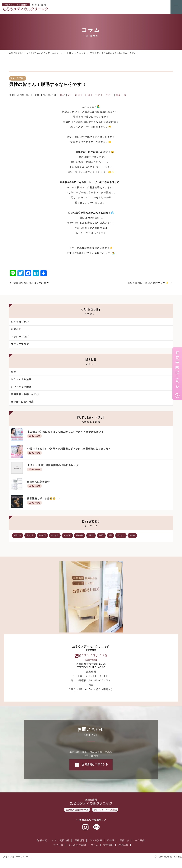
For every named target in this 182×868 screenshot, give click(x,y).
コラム (78, 53)
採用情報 (108, 845)
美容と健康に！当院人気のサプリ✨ (148, 283)
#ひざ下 (67, 535)
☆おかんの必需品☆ (99, 485)
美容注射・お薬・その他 (25, 394)
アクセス (58, 845)
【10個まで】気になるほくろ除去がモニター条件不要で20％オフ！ (99, 435)
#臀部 (91, 535)
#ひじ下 (43, 535)
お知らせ (16, 329)
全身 (118, 95)
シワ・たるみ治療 (21, 387)
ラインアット (96, 827)
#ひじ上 (30, 535)
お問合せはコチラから (95, 764)
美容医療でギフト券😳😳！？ (99, 501)
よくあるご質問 (77, 845)
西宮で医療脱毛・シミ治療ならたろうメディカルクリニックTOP (40, 53)
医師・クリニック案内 (132, 840)
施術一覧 (42, 840)
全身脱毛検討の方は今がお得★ (31, 283)
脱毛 (63, 95)
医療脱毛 (80, 840)
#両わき (18, 535)
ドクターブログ (20, 337)
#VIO (101, 535)
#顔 (110, 535)
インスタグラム (86, 827)
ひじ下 (110, 95)
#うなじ (121, 535)
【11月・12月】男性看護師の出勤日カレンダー (99, 468)
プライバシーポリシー (16, 857)
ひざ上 (79, 95)
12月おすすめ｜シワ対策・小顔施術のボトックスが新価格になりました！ (99, 451)
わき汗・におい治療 (22, 402)
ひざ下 (89, 95)
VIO (70, 95)
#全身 (132, 535)
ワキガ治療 (96, 840)
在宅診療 (124, 845)
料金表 (111, 840)
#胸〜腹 (80, 535)
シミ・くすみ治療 (21, 379)
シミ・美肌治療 (61, 840)
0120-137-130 (93, 656)
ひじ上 (99, 95)
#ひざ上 (55, 535)
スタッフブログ (91, 53)
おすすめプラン (20, 322)
